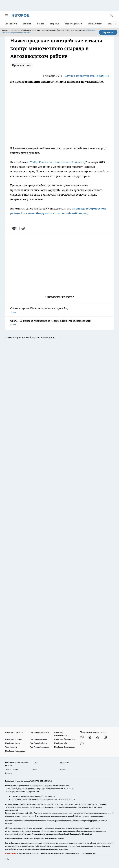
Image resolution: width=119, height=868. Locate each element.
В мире (41, 24)
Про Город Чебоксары (39, 732)
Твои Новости (11, 747)
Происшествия (22, 65)
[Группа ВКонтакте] (82, 737)
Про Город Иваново (38, 739)
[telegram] (24, 229)
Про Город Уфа (61, 743)
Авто (35, 769)
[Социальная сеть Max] (82, 743)
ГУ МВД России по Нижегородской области (56, 162)
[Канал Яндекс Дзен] (105, 737)
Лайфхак (27, 24)
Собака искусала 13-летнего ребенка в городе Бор (59, 310)
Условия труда (12, 769)
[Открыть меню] (7, 15)
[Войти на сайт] (111, 15)
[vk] (14, 229)
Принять (108, 32)
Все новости (11, 24)
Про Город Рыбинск (38, 743)
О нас (35, 762)
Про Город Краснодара (15, 751)
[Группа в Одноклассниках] (90, 737)
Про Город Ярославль (39, 747)
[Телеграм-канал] (97, 737)
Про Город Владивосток (65, 747)
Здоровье (54, 24)
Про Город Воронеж (14, 739)
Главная (9, 773)
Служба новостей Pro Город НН (87, 76)
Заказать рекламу (74, 24)
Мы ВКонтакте (95, 24)
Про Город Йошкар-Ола (65, 739)
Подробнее (87, 834)
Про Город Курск (13, 743)
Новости (64, 769)
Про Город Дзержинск (15, 732)
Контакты (64, 762)
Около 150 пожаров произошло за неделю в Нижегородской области (59, 323)
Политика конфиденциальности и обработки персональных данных (35, 838)
